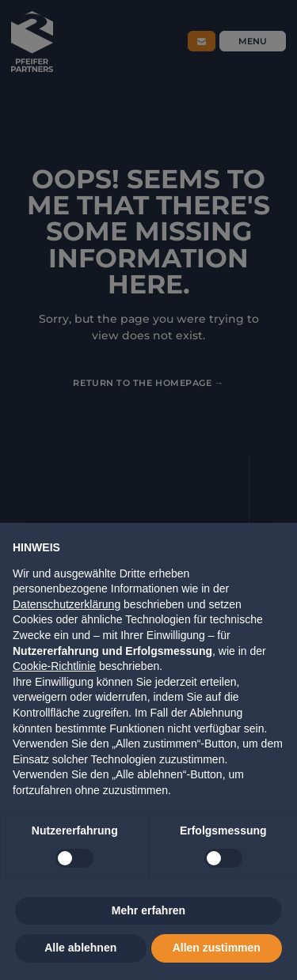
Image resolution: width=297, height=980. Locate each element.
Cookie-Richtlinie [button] (54, 666)
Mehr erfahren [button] (148, 910)
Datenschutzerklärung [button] (67, 604)
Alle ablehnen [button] (80, 948)
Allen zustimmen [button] (217, 948)
